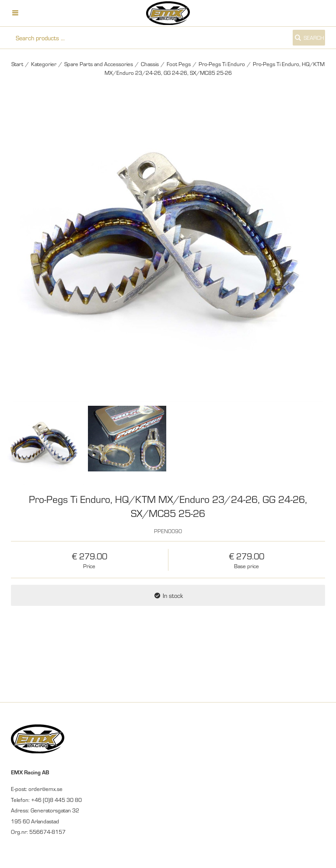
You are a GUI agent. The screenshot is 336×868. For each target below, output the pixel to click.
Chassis (150, 64)
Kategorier (44, 64)
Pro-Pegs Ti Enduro (222, 64)
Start (17, 64)
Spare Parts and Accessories (99, 64)
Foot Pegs (179, 64)
